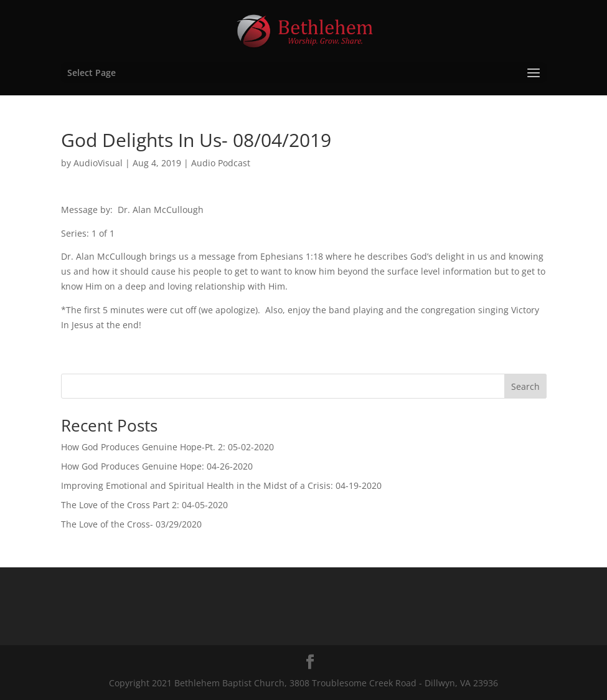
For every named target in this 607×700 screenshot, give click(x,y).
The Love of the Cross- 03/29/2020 (131, 524)
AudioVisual (98, 163)
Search (525, 386)
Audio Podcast (221, 163)
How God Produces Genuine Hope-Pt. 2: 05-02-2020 (167, 447)
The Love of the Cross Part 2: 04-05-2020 (144, 505)
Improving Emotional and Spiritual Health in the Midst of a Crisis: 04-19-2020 (221, 485)
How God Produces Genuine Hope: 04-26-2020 (157, 466)
